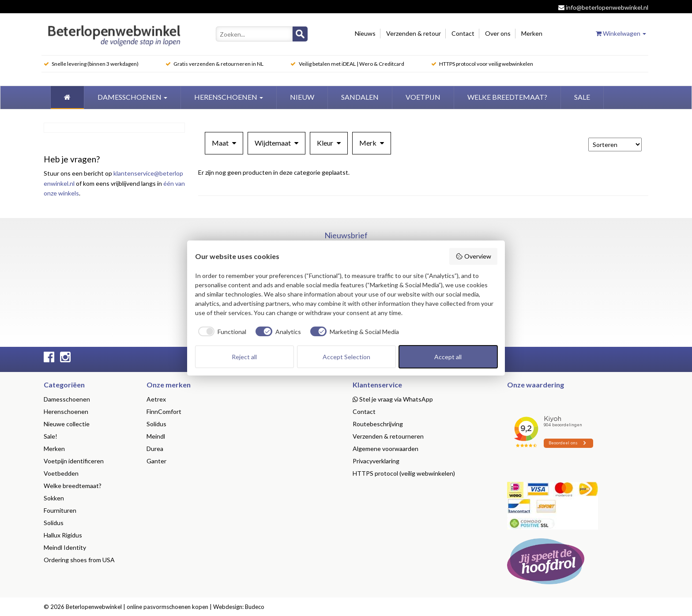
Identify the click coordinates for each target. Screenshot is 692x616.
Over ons (498, 33)
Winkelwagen (621, 33)
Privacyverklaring (376, 461)
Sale (582, 97)
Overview (473, 256)
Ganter (156, 461)
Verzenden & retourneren (388, 436)
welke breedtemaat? (507, 97)
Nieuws (365, 33)
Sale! (51, 436)
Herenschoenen (229, 97)
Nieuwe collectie (67, 424)
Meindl (156, 436)
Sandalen (360, 97)
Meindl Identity (65, 547)
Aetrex (156, 399)
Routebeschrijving (378, 424)
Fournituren (60, 510)
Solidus (54, 523)
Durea (155, 449)
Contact (463, 33)
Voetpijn (423, 97)
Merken (532, 33)
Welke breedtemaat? (73, 486)
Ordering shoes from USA (79, 560)
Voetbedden (61, 473)
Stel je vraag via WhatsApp (393, 399)
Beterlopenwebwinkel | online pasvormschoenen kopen (137, 607)
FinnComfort (164, 411)
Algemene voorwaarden (385, 449)
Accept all (448, 357)
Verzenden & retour (414, 33)
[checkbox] (221, 331)
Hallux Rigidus (63, 535)
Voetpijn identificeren (74, 461)
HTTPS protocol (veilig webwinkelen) (404, 473)
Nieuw (302, 97)
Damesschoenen (132, 97)
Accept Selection (346, 357)
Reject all (244, 357)
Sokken (54, 498)
